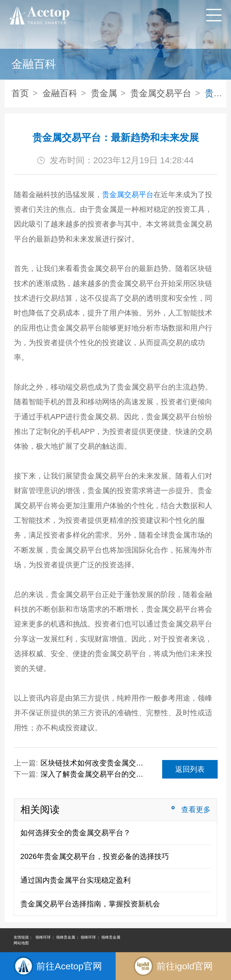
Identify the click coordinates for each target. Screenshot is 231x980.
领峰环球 (43, 937)
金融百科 (60, 93)
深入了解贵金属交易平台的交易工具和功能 (93, 774)
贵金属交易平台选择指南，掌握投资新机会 (90, 904)
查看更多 (196, 809)
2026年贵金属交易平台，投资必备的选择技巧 (95, 856)
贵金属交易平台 (161, 93)
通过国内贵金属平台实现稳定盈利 (76, 880)
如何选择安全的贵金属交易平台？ (76, 833)
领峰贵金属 (66, 937)
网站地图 (21, 943)
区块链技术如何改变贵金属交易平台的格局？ (93, 763)
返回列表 (190, 769)
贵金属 (104, 93)
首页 (20, 93)
